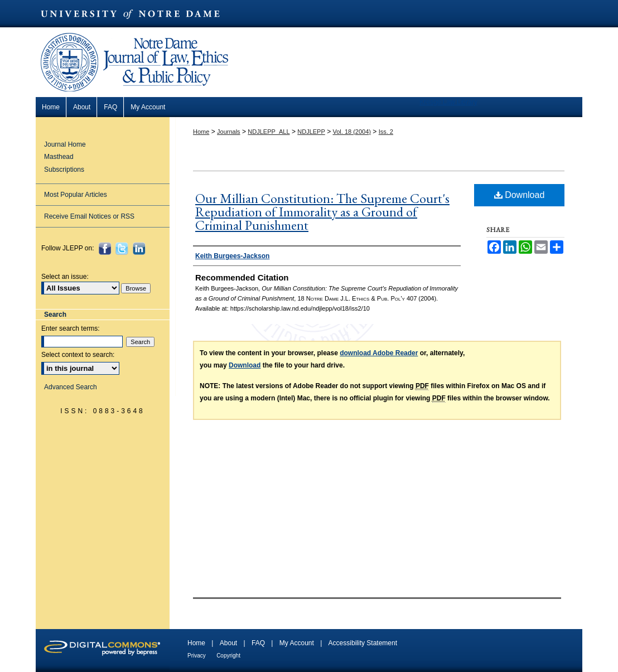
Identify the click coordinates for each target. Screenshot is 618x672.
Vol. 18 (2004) (352, 132)
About (228, 643)
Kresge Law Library (448, 102)
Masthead (59, 157)
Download (520, 195)
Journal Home (65, 144)
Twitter (123, 248)
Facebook (106, 248)
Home (201, 132)
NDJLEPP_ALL (269, 132)
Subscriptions (64, 170)
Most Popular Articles (76, 195)
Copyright (228, 656)
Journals (229, 132)
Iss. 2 (386, 132)
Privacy (197, 656)
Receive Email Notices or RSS (89, 216)
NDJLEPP (311, 132)
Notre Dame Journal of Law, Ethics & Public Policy (136, 35)
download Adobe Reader (379, 353)
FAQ (258, 643)
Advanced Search (71, 387)
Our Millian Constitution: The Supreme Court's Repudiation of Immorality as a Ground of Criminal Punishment (322, 212)
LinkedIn (140, 248)
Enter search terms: (71, 328)
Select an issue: (65, 277)
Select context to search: (78, 355)
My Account (297, 643)
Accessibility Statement (363, 643)
